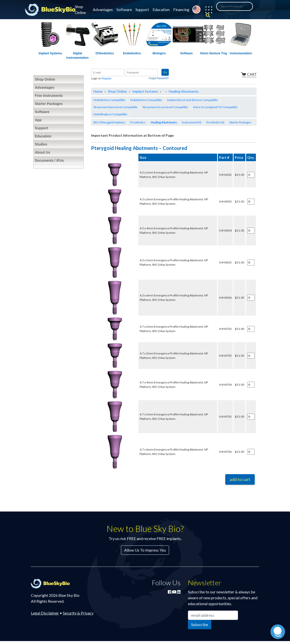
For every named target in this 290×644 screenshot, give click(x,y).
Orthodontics (105, 53)
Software (124, 9)
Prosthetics (138, 122)
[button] (206, 11)
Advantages (103, 9)
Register (107, 78)
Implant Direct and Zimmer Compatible (192, 100)
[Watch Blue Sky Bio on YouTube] (175, 592)
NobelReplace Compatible (110, 114)
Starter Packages (240, 122)
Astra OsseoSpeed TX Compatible (215, 107)
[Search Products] (235, 6)
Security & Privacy (78, 613)
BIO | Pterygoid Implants (109, 122)
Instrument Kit (192, 122)
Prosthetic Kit (215, 122)
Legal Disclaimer (45, 613)
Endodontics (132, 53)
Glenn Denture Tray (214, 53)
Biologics (159, 53)
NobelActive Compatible (109, 100)
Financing (181, 9)
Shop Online (80, 9)
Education (161, 9)
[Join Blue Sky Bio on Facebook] (170, 592)
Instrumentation (241, 53)
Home (98, 91)
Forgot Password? (159, 78)
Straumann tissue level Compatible (165, 107)
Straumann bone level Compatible (115, 107)
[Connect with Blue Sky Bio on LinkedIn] (179, 592)
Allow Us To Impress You (145, 550)
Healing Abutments (184, 91)
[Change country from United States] (196, 9)
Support (142, 9)
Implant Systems (50, 53)
